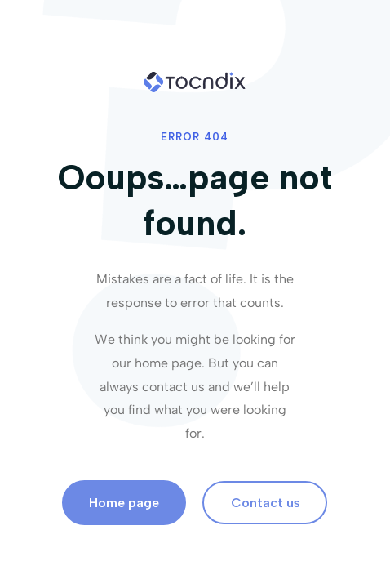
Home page (124, 503)
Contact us (266, 503)
